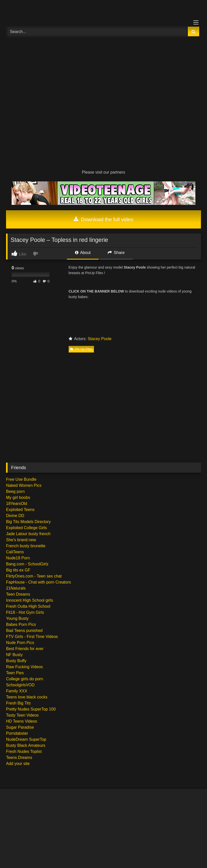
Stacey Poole (99, 339)
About (83, 253)
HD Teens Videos (22, 721)
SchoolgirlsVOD (20, 685)
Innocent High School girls (30, 600)
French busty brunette (26, 546)
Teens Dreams (19, 758)
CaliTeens (15, 552)
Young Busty (17, 618)
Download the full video (103, 219)
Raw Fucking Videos (24, 667)
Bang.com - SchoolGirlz (27, 564)
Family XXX (17, 691)
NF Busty (14, 655)
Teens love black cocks (27, 697)
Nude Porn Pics (20, 643)
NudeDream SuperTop (26, 739)
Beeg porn (15, 491)
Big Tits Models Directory (28, 522)
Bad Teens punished (24, 631)
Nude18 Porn (18, 558)
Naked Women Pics (24, 485)
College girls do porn (25, 679)
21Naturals (16, 588)
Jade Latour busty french (28, 534)
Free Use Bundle (21, 479)
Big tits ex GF (18, 570)
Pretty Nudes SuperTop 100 (31, 709)
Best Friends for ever (25, 649)
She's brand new (21, 540)
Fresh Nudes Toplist (24, 751)
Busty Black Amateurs (26, 745)
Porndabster (17, 733)
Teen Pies (15, 673)
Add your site (18, 764)
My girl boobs (18, 497)
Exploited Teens (20, 510)
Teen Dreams (18, 594)
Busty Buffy (16, 661)
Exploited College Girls (27, 528)
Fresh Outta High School (28, 606)
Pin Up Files (81, 349)
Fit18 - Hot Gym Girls (25, 612)
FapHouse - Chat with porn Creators (38, 582)
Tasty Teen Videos (22, 715)
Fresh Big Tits (18, 703)
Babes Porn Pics (21, 624)
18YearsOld (17, 504)
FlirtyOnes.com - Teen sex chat (34, 576)
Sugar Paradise (20, 727)
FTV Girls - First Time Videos (32, 637)
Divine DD (15, 516)
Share (116, 253)
